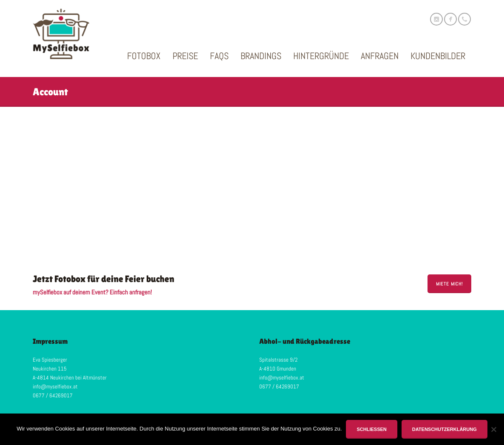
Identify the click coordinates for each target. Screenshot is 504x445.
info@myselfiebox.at (55, 387)
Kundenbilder (438, 56)
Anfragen (380, 56)
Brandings (261, 56)
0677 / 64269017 (53, 395)
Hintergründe (321, 56)
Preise (185, 56)
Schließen (371, 429)
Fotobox (144, 56)
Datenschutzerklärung (445, 429)
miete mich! (449, 284)
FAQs (219, 56)
